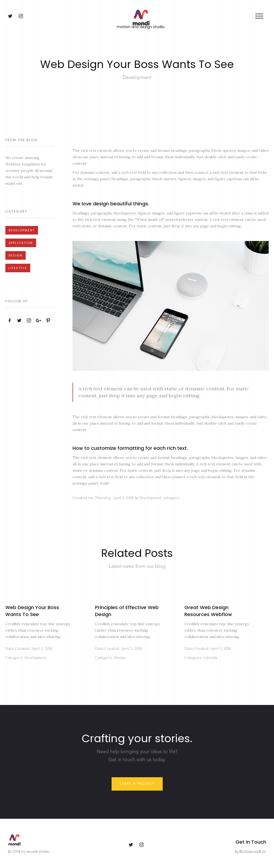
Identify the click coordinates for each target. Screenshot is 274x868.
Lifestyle (18, 268)
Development (22, 230)
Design (16, 255)
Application (21, 243)
